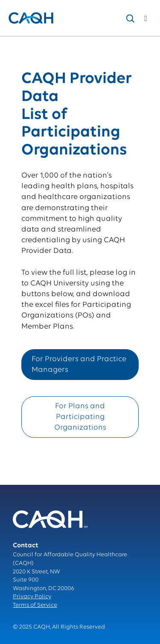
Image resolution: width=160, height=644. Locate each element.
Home (16, 45)
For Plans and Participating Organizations (80, 417)
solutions (45, 45)
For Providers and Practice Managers (79, 365)
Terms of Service (35, 605)
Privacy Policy (32, 597)
